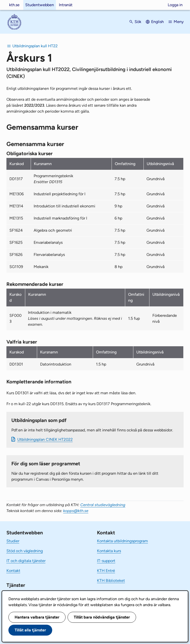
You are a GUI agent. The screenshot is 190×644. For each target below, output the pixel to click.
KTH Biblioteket (111, 581)
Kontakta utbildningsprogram (122, 541)
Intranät (66, 5)
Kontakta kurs (109, 551)
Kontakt (13, 571)
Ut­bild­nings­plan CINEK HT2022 (45, 439)
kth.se (14, 5)
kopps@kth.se (76, 511)
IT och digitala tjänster (26, 561)
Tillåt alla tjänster (30, 630)
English (157, 22)
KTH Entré (106, 571)
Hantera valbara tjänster (37, 617)
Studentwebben (40, 5)
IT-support (106, 561)
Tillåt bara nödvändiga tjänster (102, 617)
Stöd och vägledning (25, 551)
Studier (13, 541)
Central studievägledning (103, 505)
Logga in (175, 5)
